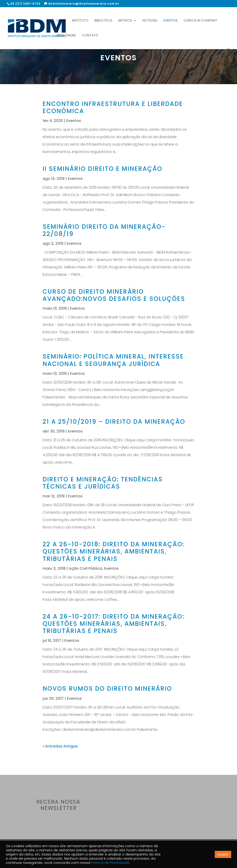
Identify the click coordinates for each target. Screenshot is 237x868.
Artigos (125, 21)
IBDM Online (66, 36)
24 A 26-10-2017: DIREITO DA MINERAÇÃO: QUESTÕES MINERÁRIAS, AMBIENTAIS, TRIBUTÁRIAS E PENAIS (113, 624)
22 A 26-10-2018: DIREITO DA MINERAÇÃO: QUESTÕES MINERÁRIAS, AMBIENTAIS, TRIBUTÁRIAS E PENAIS (113, 551)
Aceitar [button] (223, 854)
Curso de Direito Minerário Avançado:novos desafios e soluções (114, 295)
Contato (90, 36)
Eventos (170, 21)
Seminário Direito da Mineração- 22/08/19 (104, 230)
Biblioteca (103, 21)
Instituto (80, 21)
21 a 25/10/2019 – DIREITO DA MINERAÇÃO (114, 422)
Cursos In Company (200, 21)
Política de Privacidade (110, 863)
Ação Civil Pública (85, 568)
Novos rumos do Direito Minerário (107, 689)
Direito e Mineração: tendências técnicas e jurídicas (103, 483)
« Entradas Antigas (60, 746)
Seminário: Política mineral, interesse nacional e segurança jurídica (113, 360)
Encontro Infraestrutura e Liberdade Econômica (113, 107)
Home (61, 21)
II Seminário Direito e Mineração (102, 169)
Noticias (150, 21)
